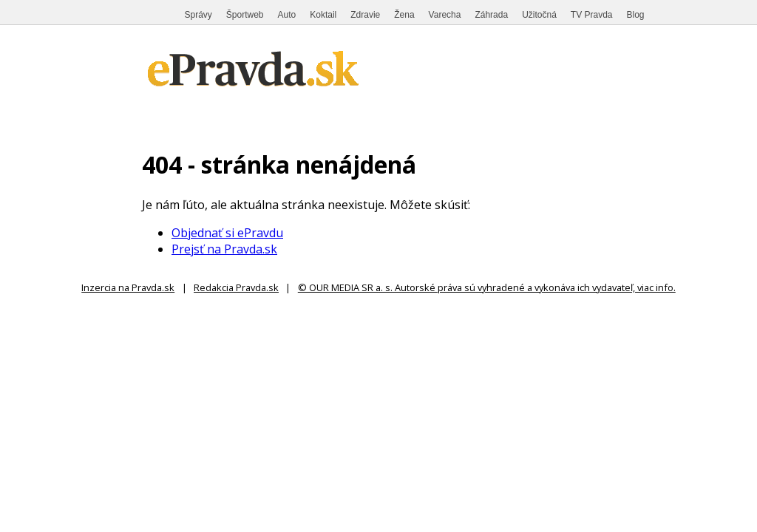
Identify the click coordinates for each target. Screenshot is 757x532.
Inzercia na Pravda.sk (128, 287)
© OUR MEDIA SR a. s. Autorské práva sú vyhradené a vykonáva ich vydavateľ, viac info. (487, 287)
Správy (198, 15)
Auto (287, 15)
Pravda (141, 12)
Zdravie (365, 15)
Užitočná (539, 15)
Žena (404, 15)
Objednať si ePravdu (227, 233)
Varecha (445, 15)
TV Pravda (592, 15)
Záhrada (491, 15)
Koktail (323, 15)
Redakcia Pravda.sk (236, 287)
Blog (636, 15)
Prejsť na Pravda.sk (224, 249)
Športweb (245, 15)
